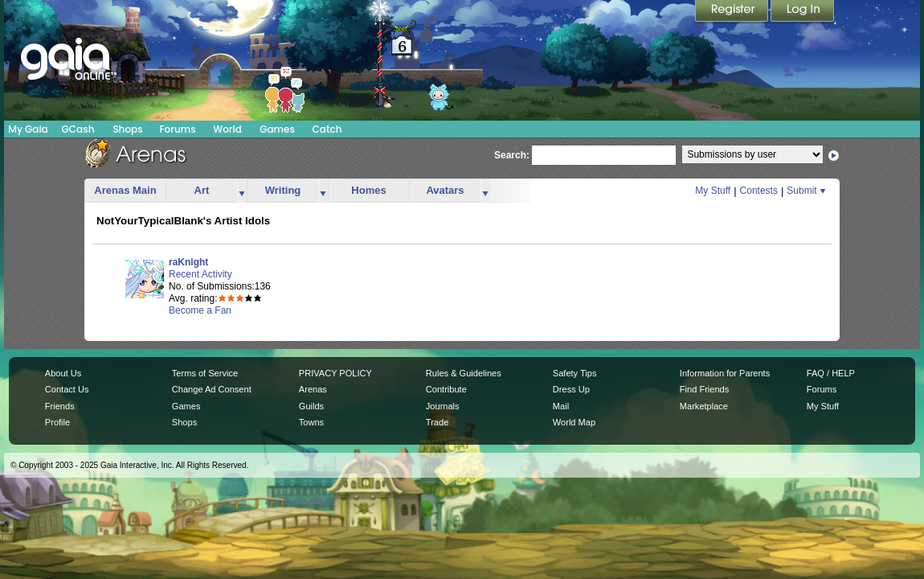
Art (202, 190)
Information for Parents (725, 373)
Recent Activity (200, 274)
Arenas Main (125, 190)
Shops (127, 129)
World (227, 129)
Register (733, 12)
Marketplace (704, 406)
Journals (443, 406)
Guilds (311, 406)
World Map (574, 422)
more (242, 191)
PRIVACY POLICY (335, 373)
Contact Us (67, 389)
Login (803, 12)
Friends (60, 406)
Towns (311, 422)
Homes (368, 190)
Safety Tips (575, 373)
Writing (283, 190)
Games (277, 129)
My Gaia (28, 129)
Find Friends (704, 389)
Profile (57, 422)
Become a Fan (200, 310)
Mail (561, 406)
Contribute (446, 389)
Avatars (445, 190)
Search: (512, 155)
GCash (78, 129)
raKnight (188, 262)
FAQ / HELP (831, 373)
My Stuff (713, 191)
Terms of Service (205, 373)
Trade (437, 422)
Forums (177, 129)
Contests (759, 191)
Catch (327, 129)
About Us (63, 373)
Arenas (313, 389)
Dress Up (571, 389)
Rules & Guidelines (464, 373)
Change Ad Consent (212, 389)
